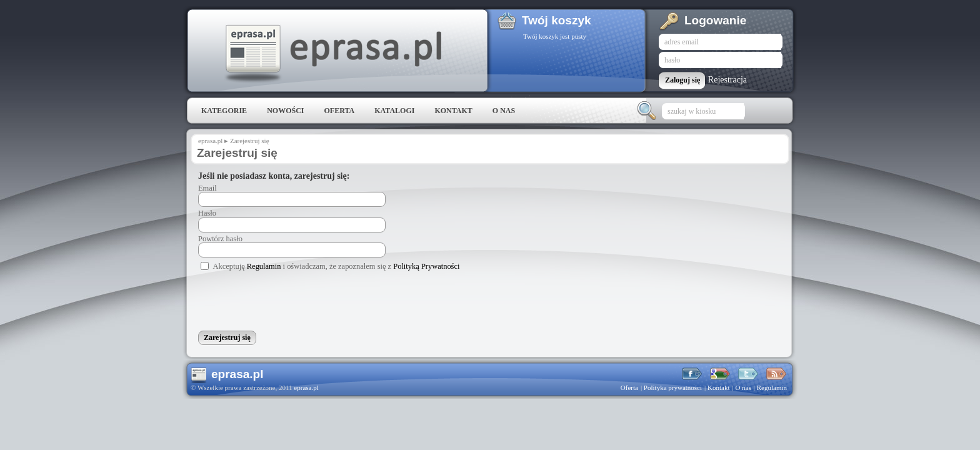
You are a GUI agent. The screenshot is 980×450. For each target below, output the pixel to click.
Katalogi (394, 111)
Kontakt (453, 111)
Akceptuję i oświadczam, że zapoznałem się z (337, 266)
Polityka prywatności (673, 387)
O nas (504, 111)
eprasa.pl (332, 54)
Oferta (339, 111)
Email (207, 188)
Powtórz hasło (220, 239)
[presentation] (293, 304)
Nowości (285, 111)
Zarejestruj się (250, 141)
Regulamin (264, 266)
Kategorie (224, 111)
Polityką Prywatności (426, 266)
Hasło (207, 213)
